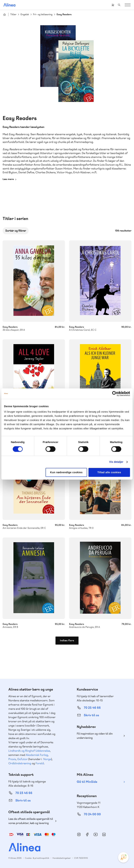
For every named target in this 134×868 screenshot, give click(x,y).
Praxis (12, 759)
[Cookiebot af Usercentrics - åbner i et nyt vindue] (115, 394)
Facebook (87, 834)
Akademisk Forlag (37, 755)
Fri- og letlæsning (43, 15)
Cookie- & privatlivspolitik (37, 858)
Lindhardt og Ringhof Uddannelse (29, 751)
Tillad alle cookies (109, 472)
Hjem (5, 14)
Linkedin (104, 834)
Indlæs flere (67, 641)
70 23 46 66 (24, 793)
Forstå (40, 763)
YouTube (96, 834)
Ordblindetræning (20, 763)
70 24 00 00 (92, 814)
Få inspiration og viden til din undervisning (95, 736)
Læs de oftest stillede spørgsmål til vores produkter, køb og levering (31, 821)
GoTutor (23, 759)
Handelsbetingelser (62, 858)
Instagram (79, 834)
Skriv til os (91, 715)
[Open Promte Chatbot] (123, 857)
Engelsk (25, 15)
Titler (13, 15)
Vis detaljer (116, 462)
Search (119, 5)
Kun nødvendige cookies (66, 472)
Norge (47, 759)
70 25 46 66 (92, 708)
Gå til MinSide (87, 782)
